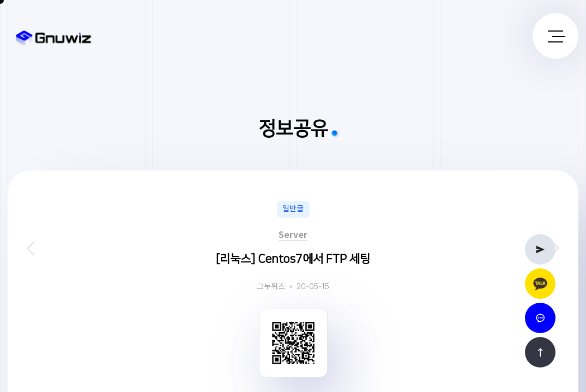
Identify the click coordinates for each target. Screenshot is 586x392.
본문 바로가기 (0, 0)
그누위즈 (271, 287)
